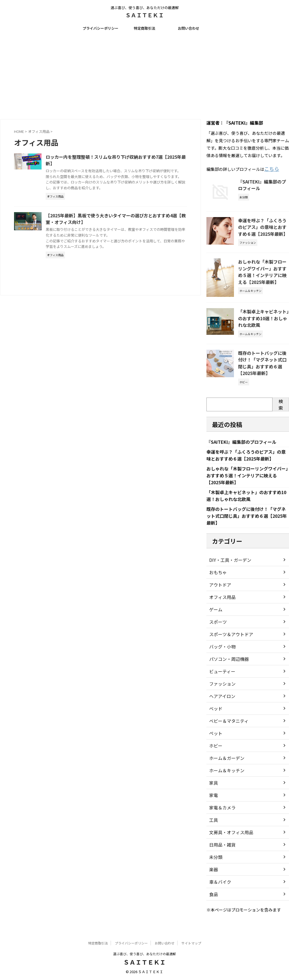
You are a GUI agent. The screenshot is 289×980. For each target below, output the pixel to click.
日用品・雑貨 (221, 852)
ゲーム (215, 617)
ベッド (215, 716)
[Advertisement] (144, 75)
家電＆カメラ (221, 815)
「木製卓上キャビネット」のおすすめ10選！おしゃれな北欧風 (263, 315)
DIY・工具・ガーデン (227, 567)
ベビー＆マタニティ (226, 728)
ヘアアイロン (221, 703)
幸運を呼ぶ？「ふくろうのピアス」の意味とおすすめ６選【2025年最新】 (263, 225)
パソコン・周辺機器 (227, 666)
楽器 (213, 877)
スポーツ (217, 629)
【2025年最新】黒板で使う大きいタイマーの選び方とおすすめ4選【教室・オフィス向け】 (129, 232)
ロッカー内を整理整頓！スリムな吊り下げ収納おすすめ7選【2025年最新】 (128, 161)
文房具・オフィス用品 (228, 839)
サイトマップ (191, 944)
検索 (281, 398)
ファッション (221, 691)
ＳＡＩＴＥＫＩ (144, 15)
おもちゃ (217, 579)
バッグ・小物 (221, 654)
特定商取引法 (144, 28)
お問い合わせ (189, 28)
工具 (213, 827)
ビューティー (221, 678)
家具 (213, 790)
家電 (213, 802)
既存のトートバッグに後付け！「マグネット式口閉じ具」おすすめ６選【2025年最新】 (262, 358)
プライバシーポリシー (100, 28)
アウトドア (219, 592)
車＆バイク (219, 889)
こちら (270, 168)
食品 (213, 901)
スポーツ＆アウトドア (228, 641)
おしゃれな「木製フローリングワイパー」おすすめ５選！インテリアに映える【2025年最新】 (263, 268)
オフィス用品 (221, 604)
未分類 (215, 864)
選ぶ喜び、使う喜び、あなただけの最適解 (144, 954)
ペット (215, 740)
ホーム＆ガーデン (225, 765)
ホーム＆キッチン (225, 778)
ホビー (215, 753)
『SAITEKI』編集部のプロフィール (246, 436)
